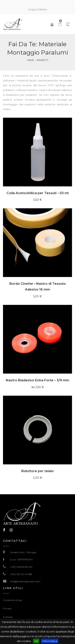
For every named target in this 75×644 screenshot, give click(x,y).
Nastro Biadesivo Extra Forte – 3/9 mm (37, 380)
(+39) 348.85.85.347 (21, 567)
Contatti (8, 617)
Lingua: (38, 9)
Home (30, 60)
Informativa (50, 641)
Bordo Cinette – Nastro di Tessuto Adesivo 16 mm (38, 287)
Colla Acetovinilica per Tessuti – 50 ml (38, 193)
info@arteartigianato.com (25, 581)
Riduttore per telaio (37, 471)
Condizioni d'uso (12, 600)
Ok (36, 641)
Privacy (7, 608)
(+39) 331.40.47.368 (21, 574)
